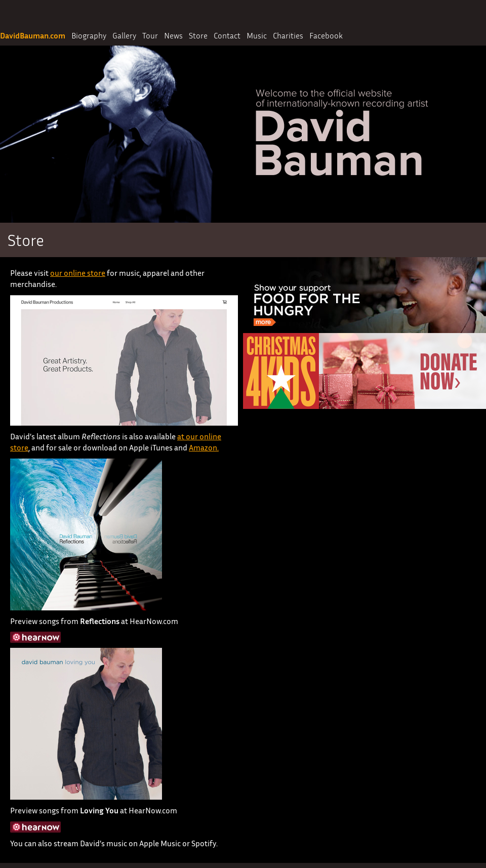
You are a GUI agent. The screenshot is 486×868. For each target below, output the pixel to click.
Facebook (326, 35)
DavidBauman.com (33, 35)
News (173, 35)
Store (198, 35)
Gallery (124, 35)
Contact (227, 35)
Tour (150, 35)
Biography (89, 35)
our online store (78, 273)
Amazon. (204, 447)
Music (257, 35)
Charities (288, 35)
